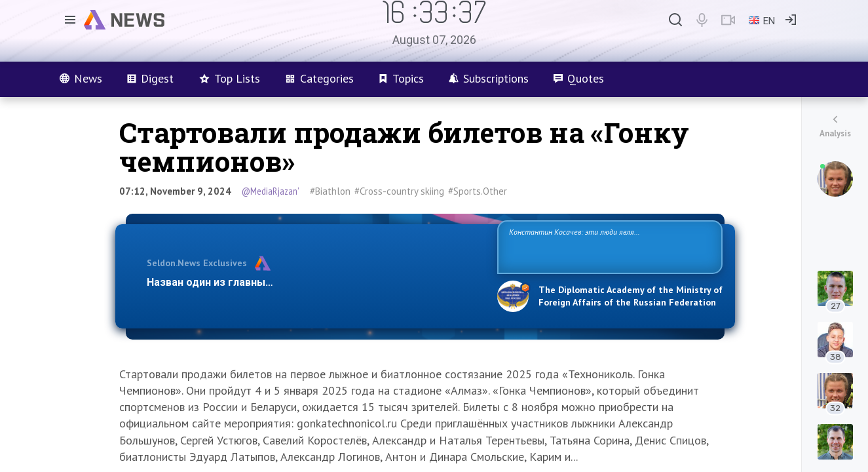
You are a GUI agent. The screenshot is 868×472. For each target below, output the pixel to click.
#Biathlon (330, 191)
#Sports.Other (478, 191)
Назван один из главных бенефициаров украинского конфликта (311, 282)
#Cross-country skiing (399, 191)
